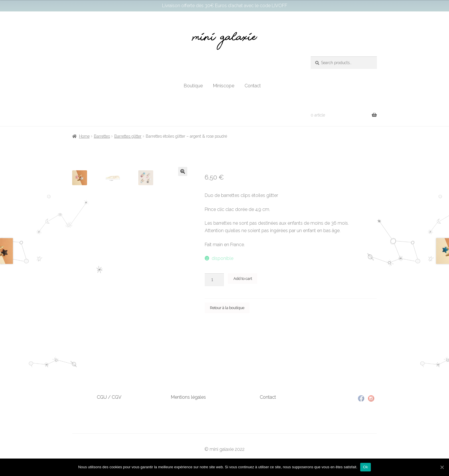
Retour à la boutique (227, 308)
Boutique (193, 86)
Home (84, 136)
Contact (253, 86)
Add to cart (243, 279)
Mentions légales (188, 397)
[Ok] (442, 467)
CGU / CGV (109, 397)
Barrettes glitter (128, 136)
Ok (366, 467)
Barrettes (102, 136)
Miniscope (224, 86)
